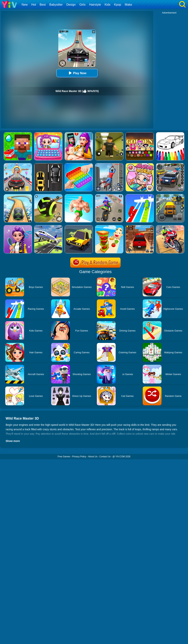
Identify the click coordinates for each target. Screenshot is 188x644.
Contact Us (105, 457)
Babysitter (56, 5)
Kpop (118, 5)
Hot (34, 5)
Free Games (64, 457)
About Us (93, 457)
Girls (82, 5)
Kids (107, 5)
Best (43, 5)
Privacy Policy (79, 457)
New (25, 5)
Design (71, 5)
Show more (13, 441)
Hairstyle (95, 5)
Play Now (77, 73)
